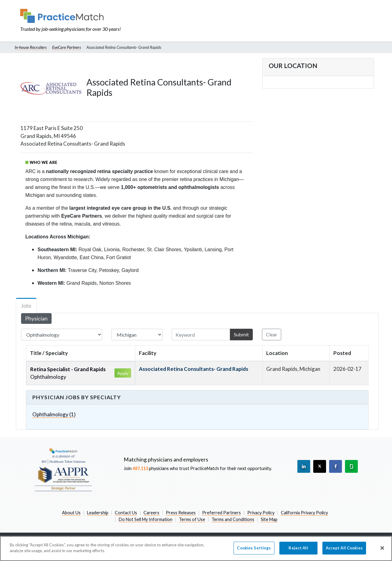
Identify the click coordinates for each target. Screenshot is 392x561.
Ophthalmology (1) (54, 414)
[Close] (382, 548)
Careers (151, 513)
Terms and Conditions (233, 519)
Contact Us (126, 513)
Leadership (98, 513)
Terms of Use (192, 519)
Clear (272, 334)
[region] (196, 548)
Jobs (26, 306)
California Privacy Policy (304, 513)
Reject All (298, 548)
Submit (241, 334)
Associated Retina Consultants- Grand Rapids (194, 369)
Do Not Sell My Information (146, 519)
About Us (71, 513)
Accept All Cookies (344, 548)
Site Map (269, 519)
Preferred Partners (221, 513)
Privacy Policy (261, 513)
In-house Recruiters (31, 47)
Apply (123, 373)
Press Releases (181, 513)
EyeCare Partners (67, 47)
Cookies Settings (254, 548)
